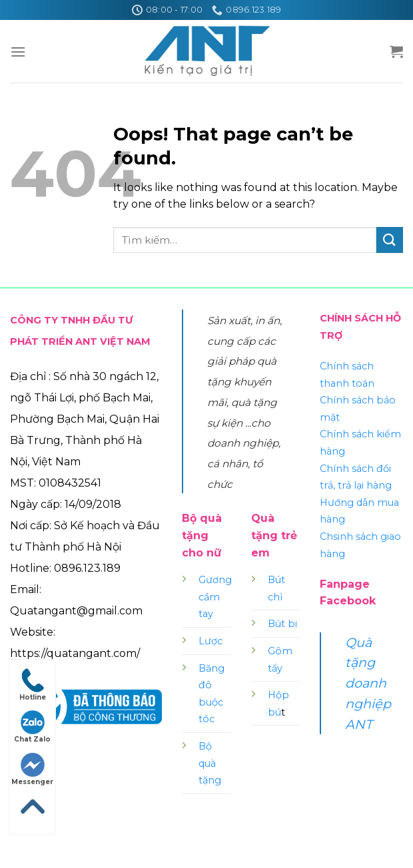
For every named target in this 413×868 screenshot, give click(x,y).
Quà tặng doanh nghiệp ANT (368, 683)
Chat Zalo (32, 727)
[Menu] (18, 52)
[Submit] (390, 240)
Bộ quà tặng (210, 763)
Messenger (32, 769)
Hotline (33, 685)
